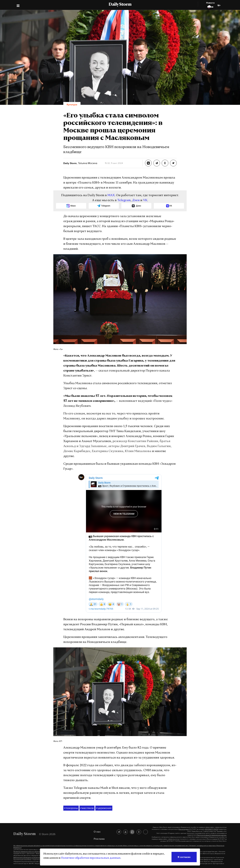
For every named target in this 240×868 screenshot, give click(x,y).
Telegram (124, 200)
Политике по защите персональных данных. (212, 835)
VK (145, 200)
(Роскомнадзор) (184, 829)
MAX (111, 195)
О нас (97, 832)
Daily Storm (120, 5)
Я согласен (184, 857)
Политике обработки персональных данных (91, 858)
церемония (104, 808)
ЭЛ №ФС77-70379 (211, 829)
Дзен (136, 200)
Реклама (99, 839)
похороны (71, 808)
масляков (87, 808)
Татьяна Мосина (87, 163)
